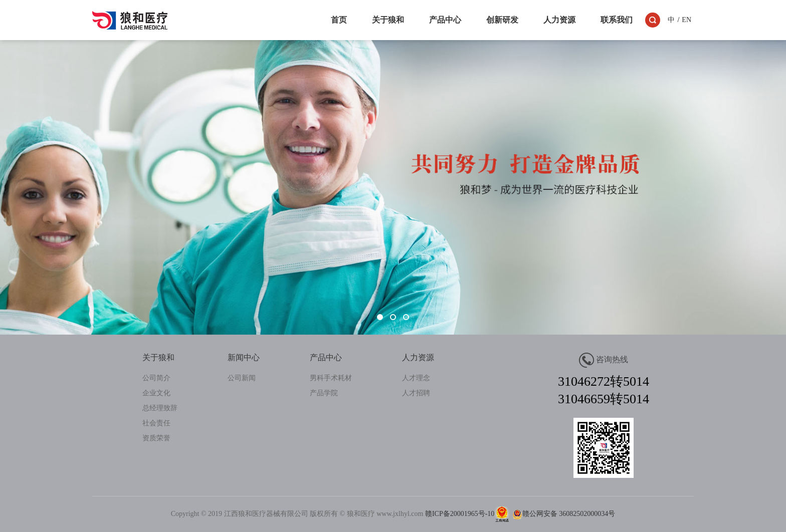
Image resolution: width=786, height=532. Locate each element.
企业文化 (156, 393)
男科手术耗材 (331, 378)
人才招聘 (416, 393)
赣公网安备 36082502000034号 (563, 514)
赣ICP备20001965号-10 (460, 514)
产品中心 (445, 20)
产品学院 (324, 393)
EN (686, 20)
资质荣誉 (156, 438)
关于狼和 (388, 20)
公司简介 (156, 378)
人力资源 (559, 20)
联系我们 (617, 20)
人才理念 (416, 378)
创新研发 (502, 20)
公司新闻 (242, 378)
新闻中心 (244, 357)
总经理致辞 (160, 408)
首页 (339, 20)
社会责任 (156, 423)
